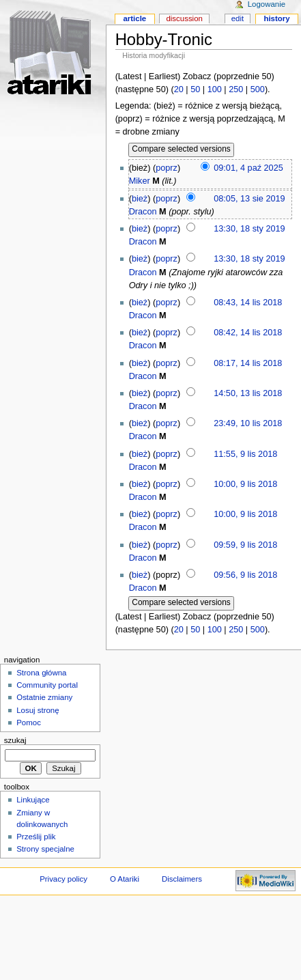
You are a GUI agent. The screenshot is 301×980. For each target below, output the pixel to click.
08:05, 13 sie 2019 (249, 199)
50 (195, 89)
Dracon (143, 212)
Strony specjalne (45, 849)
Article (134, 18)
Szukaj (15, 740)
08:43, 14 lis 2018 (248, 303)
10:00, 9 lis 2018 (245, 484)
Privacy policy (63, 879)
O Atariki (125, 879)
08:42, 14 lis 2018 (248, 333)
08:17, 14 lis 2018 (248, 363)
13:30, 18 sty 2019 (249, 229)
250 (236, 89)
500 (258, 89)
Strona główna (41, 673)
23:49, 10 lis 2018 (248, 423)
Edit (238, 18)
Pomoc (29, 723)
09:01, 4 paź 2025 (248, 168)
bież (140, 199)
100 (215, 89)
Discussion (184, 18)
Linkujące (33, 800)
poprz (167, 168)
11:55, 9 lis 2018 (245, 454)
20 (179, 89)
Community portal (47, 685)
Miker (140, 181)
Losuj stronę (38, 710)
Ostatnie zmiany (44, 697)
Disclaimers (182, 879)
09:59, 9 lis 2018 (245, 545)
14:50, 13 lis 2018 (248, 393)
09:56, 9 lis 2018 (245, 575)
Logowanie (267, 4)
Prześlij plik (36, 837)
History (276, 18)
